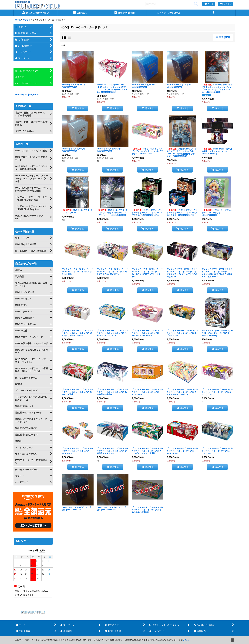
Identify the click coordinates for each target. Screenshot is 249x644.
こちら (186, 640)
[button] (213, 13)
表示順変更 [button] (223, 37)
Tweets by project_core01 (27, 95)
